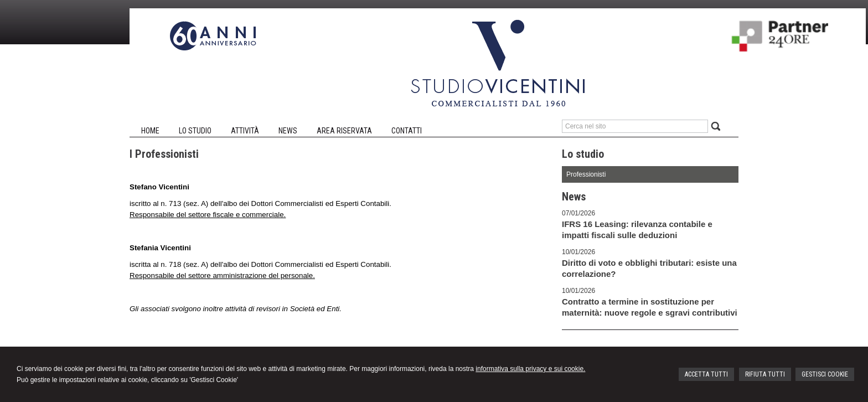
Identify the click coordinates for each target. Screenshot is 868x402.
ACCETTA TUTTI (706, 374)
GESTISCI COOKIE (825, 374)
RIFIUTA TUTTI (765, 374)
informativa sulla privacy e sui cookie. (530, 369)
